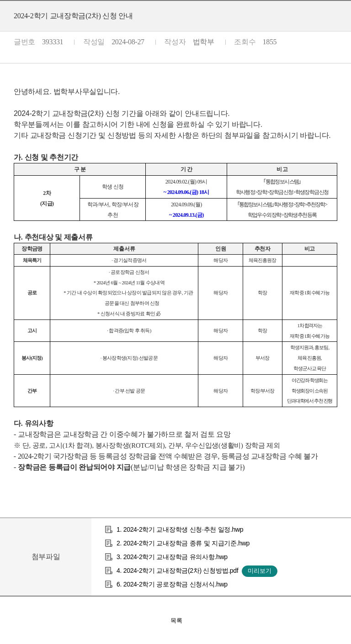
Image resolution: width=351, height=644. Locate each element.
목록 (176, 620)
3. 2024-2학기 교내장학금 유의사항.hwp (172, 557)
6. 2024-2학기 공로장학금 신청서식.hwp (172, 584)
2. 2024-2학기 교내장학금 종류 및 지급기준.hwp (183, 543)
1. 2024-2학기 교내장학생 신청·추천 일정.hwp (180, 529)
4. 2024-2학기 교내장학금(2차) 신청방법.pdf (177, 571)
